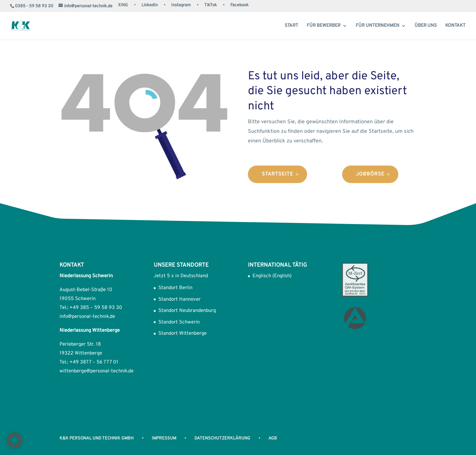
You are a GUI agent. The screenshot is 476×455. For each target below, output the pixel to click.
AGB (273, 438)
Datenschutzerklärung (222, 438)
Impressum (164, 438)
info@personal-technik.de (87, 317)
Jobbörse (370, 174)
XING (123, 6)
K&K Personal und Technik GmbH (97, 438)
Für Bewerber (324, 26)
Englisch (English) (272, 276)
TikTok (211, 6)
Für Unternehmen (377, 26)
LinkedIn (150, 6)
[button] (15, 440)
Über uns (426, 26)
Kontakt (455, 26)
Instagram (181, 6)
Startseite (278, 174)
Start (291, 26)
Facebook (239, 6)
